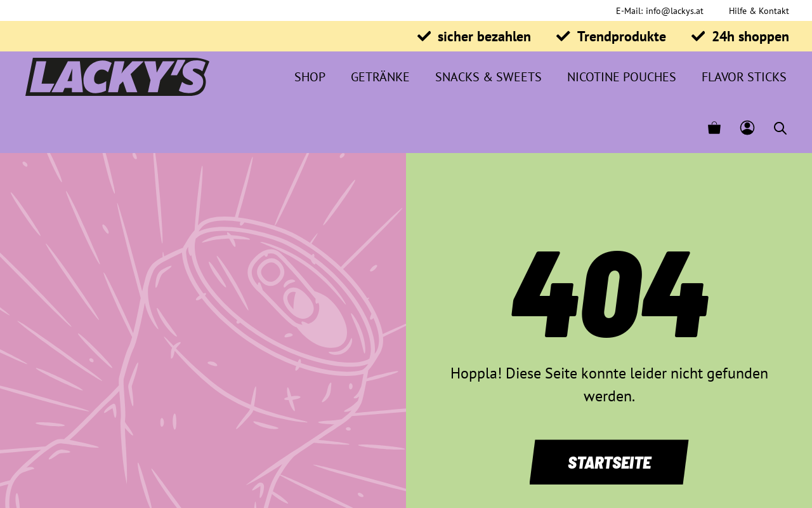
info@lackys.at (675, 11)
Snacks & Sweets (488, 77)
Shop (310, 77)
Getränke (380, 77)
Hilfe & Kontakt (759, 11)
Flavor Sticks (744, 77)
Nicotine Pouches (622, 77)
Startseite (609, 462)
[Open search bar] (780, 128)
